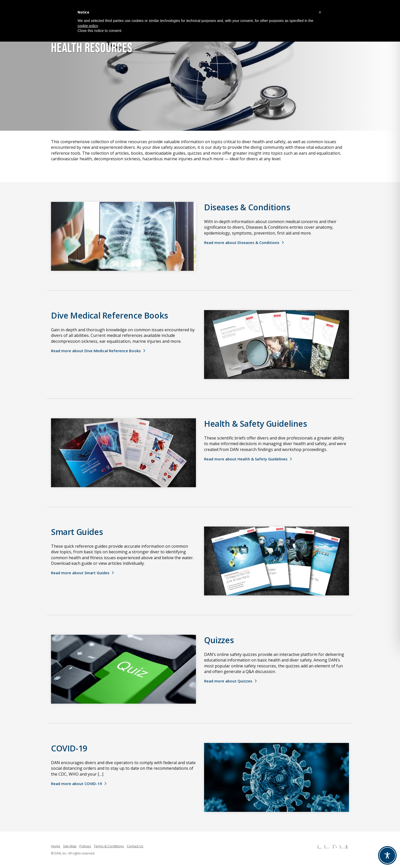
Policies (85, 846)
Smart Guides (77, 532)
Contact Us (135, 846)
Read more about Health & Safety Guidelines (246, 459)
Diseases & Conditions (247, 207)
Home (56, 846)
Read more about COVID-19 (77, 784)
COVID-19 (69, 748)
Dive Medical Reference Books (110, 315)
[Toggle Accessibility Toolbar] (387, 855)
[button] (320, 12)
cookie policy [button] (88, 26)
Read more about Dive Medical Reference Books (96, 351)
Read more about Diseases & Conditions (242, 242)
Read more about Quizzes (228, 681)
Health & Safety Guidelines (256, 424)
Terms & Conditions (109, 846)
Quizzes (219, 640)
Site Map (70, 846)
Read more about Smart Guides (80, 573)
